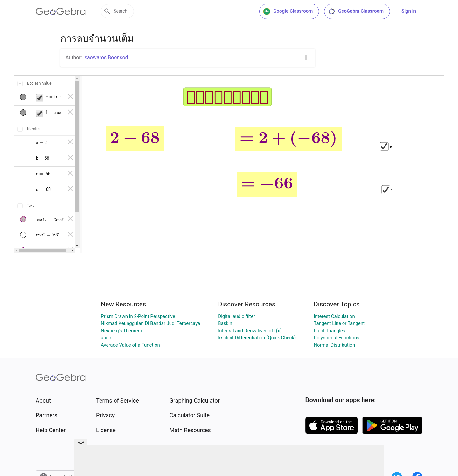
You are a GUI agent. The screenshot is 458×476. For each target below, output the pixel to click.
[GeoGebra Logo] (61, 11)
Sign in (409, 11)
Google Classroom (288, 11)
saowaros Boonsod (106, 57)
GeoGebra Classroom (356, 11)
